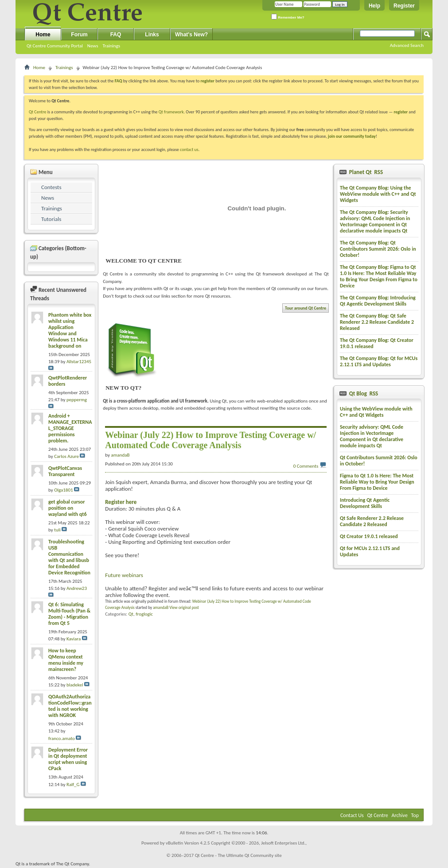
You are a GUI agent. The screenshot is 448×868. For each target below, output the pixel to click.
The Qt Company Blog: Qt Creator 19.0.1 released (377, 343)
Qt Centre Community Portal (55, 46)
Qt (131, 614)
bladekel (75, 685)
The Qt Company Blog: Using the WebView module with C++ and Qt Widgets (378, 194)
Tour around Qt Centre (306, 308)
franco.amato (62, 738)
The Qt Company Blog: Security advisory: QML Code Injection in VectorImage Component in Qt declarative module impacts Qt (375, 221)
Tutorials (51, 219)
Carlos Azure (66, 456)
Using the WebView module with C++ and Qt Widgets (376, 412)
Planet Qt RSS (365, 172)
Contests (51, 187)
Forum (79, 35)
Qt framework (171, 112)
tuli (57, 530)
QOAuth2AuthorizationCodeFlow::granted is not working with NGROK (70, 706)
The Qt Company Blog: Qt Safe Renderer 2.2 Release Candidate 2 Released (377, 322)
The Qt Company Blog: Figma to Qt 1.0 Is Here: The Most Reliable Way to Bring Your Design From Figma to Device (379, 276)
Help (374, 6)
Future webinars (124, 575)
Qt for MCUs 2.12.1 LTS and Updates (370, 551)
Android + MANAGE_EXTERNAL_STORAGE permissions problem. (70, 428)
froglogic (144, 614)
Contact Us (352, 815)
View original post (184, 607)
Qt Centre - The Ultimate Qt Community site (238, 855)
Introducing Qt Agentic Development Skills (365, 503)
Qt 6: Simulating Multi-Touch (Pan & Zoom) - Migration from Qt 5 (69, 614)
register (401, 112)
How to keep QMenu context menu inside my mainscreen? (66, 660)
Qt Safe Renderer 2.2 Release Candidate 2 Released (372, 521)
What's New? (191, 35)
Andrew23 (77, 588)
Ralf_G (73, 785)
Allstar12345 (79, 362)
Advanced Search (407, 45)
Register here (121, 502)
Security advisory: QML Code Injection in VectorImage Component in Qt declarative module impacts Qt (372, 436)
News (93, 46)
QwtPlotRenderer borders (68, 381)
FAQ (116, 35)
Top (415, 815)
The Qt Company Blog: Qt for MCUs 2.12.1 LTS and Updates (379, 361)
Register (404, 6)
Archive (400, 815)
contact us (189, 149)
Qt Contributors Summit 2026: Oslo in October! (379, 461)
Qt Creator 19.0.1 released (369, 536)
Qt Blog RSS (363, 393)
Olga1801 (63, 490)
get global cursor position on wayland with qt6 (68, 508)
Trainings (111, 46)
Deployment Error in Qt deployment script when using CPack (68, 759)
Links (152, 35)
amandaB (161, 607)
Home (43, 35)
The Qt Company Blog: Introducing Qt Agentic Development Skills (378, 301)
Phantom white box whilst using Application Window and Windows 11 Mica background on (70, 330)
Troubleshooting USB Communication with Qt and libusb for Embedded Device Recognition (69, 557)
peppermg (77, 400)
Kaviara (74, 639)
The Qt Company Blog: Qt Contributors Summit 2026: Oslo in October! (378, 249)
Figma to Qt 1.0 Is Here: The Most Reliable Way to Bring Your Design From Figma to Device (377, 482)
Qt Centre (38, 112)
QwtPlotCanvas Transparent (65, 471)
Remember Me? (288, 17)
